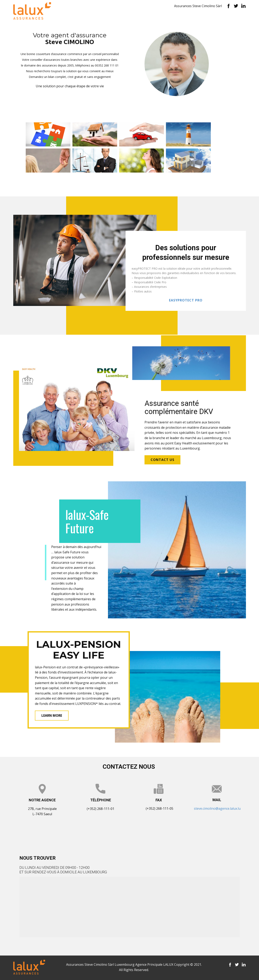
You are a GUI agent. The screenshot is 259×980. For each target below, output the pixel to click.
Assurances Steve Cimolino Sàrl (198, 6)
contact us (162, 460)
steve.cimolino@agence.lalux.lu (217, 808)
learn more (52, 715)
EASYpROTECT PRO (186, 300)
